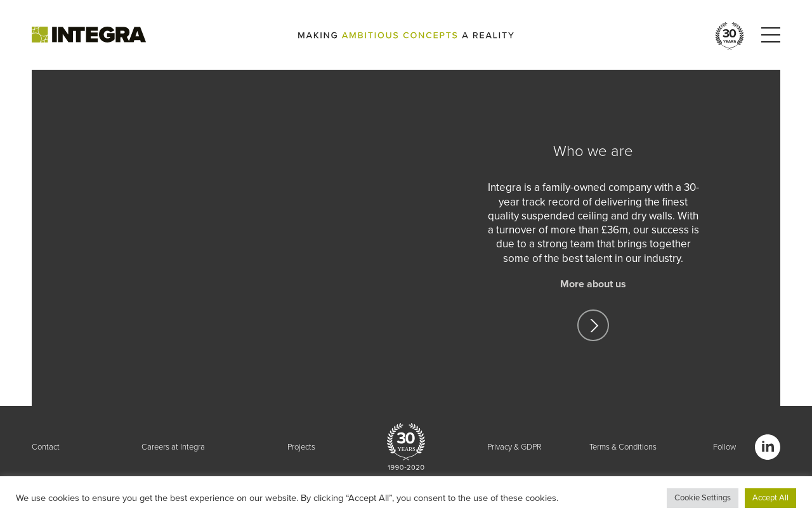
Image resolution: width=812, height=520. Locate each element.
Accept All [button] (770, 498)
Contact (46, 447)
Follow (724, 447)
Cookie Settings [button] (703, 498)
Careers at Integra (173, 447)
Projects (301, 447)
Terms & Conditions (623, 447)
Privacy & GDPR (514, 447)
